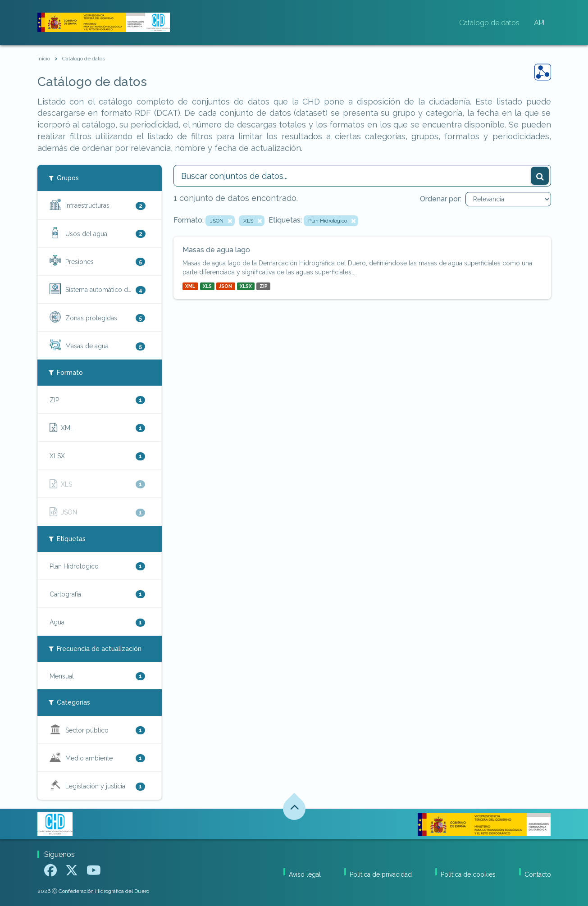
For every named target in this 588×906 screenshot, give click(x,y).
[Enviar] (540, 176)
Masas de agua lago (216, 250)
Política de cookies (468, 874)
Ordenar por (440, 199)
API (539, 23)
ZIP (264, 286)
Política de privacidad (381, 874)
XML (190, 286)
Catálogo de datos (489, 23)
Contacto (538, 874)
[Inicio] (44, 59)
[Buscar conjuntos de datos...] (362, 176)
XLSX (246, 286)
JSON (226, 286)
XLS (207, 286)
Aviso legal (305, 874)
